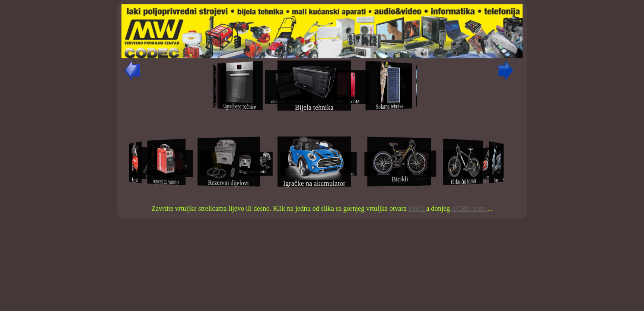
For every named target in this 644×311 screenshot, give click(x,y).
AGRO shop (469, 208)
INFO (417, 208)
